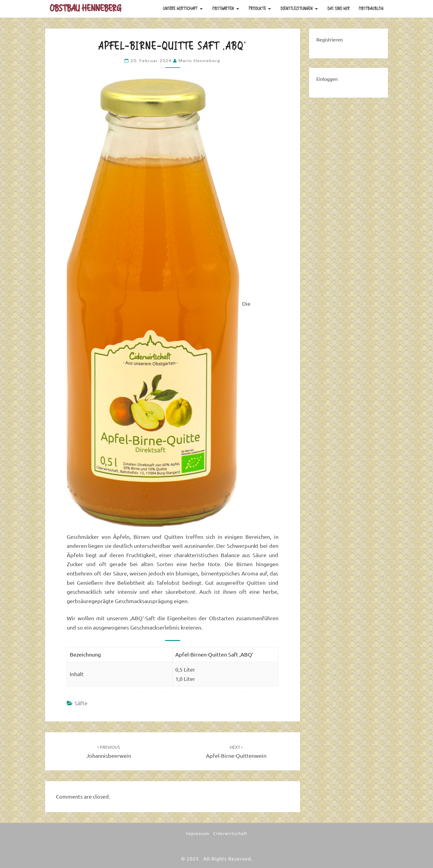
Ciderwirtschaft (230, 833)
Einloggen (327, 79)
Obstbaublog (371, 9)
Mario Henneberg (200, 61)
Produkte (257, 9)
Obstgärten (223, 9)
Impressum (198, 833)
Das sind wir (339, 9)
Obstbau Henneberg (85, 9)
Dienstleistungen (297, 9)
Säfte (81, 703)
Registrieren (330, 40)
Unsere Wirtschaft (180, 9)
